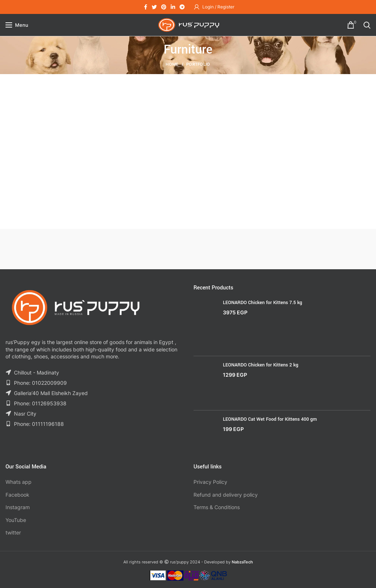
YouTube (16, 520)
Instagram (18, 507)
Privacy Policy (210, 482)
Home (172, 64)
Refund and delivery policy (226, 495)
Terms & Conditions (217, 507)
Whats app (19, 482)
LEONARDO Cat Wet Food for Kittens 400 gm (270, 419)
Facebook (17, 495)
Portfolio (198, 64)
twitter (13, 532)
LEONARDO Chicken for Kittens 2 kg (261, 365)
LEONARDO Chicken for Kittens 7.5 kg (263, 303)
